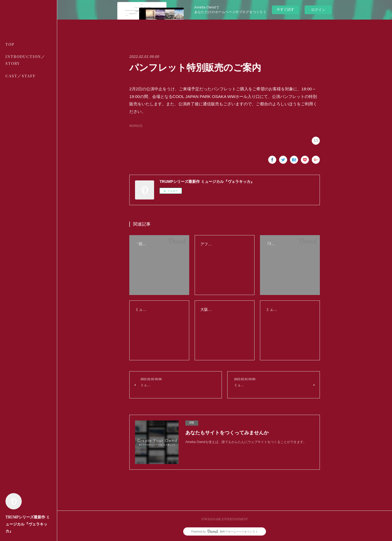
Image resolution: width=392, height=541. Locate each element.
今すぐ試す (285, 9)
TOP (10, 44)
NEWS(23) (136, 126)
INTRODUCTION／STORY (25, 60)
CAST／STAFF (21, 76)
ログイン (318, 10)
